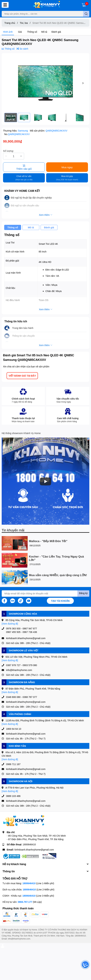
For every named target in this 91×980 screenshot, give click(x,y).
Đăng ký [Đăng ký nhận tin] (83, 593)
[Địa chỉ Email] (45, 594)
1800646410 (29, 844)
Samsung (23, 131)
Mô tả (44, 32)
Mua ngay (67, 167)
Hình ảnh (8, 32)
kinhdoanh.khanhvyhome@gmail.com (34, 850)
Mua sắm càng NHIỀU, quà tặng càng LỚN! (58, 575)
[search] (86, 14)
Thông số (32, 32)
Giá (20, 32)
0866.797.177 (25, 902)
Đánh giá (56, 32)
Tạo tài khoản (60, 601)
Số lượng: (8, 151)
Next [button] (83, 83)
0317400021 (27, 933)
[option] (45, 83)
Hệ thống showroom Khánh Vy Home (21, 433)
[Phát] (45, 481)
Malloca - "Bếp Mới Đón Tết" (48, 541)
